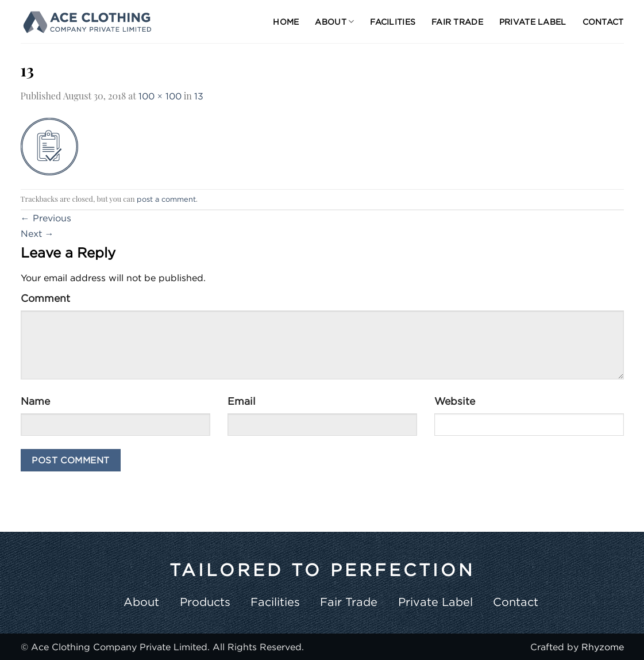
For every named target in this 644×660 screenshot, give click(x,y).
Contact (603, 22)
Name (35, 401)
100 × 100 (160, 96)
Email (242, 401)
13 (199, 96)
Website (455, 401)
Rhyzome (603, 647)
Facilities (393, 22)
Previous (46, 218)
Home (286, 22)
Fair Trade (457, 22)
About (334, 22)
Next (37, 233)
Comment (45, 298)
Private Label (533, 22)
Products (205, 602)
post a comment (166, 199)
